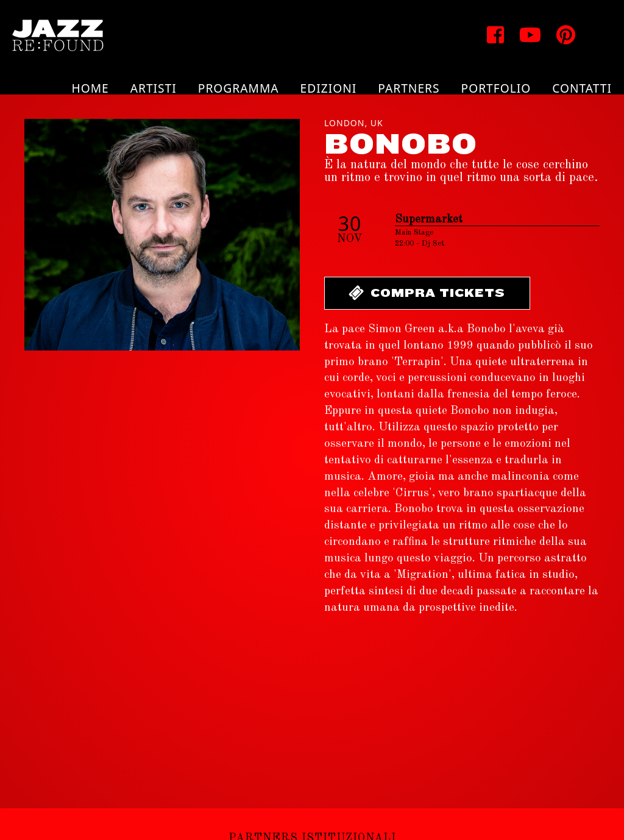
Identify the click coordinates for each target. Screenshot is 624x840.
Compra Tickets (426, 293)
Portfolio (496, 88)
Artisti (154, 88)
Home (90, 88)
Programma (239, 88)
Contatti (582, 88)
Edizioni (329, 88)
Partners (409, 88)
